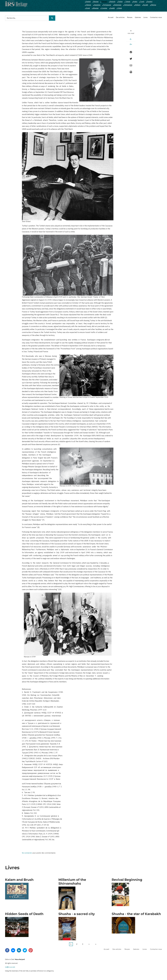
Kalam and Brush (19, 880)
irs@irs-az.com (10, 967)
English (88, 2)
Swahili (112, 8)
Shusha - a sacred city (77, 914)
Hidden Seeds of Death (24, 914)
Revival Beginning (127, 880)
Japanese (97, 5)
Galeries (138, 17)
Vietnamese (128, 5)
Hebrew (154, 5)
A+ (131, 44)
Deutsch (113, 2)
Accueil (111, 17)
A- (131, 39)
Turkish (128, 2)
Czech (142, 2)
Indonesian (118, 5)
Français (104, 2)
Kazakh (146, 5)
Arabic (135, 2)
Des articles (120, 17)
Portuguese (107, 5)
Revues (130, 17)
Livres (145, 17)
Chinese (88, 5)
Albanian (96, 8)
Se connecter (27, 853)
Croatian (104, 8)
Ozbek (120, 8)
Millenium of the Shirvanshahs (72, 882)
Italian (120, 2)
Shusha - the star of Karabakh (136, 914)
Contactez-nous (156, 17)
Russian (96, 2)
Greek (88, 8)
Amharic (138, 5)
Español (150, 2)
